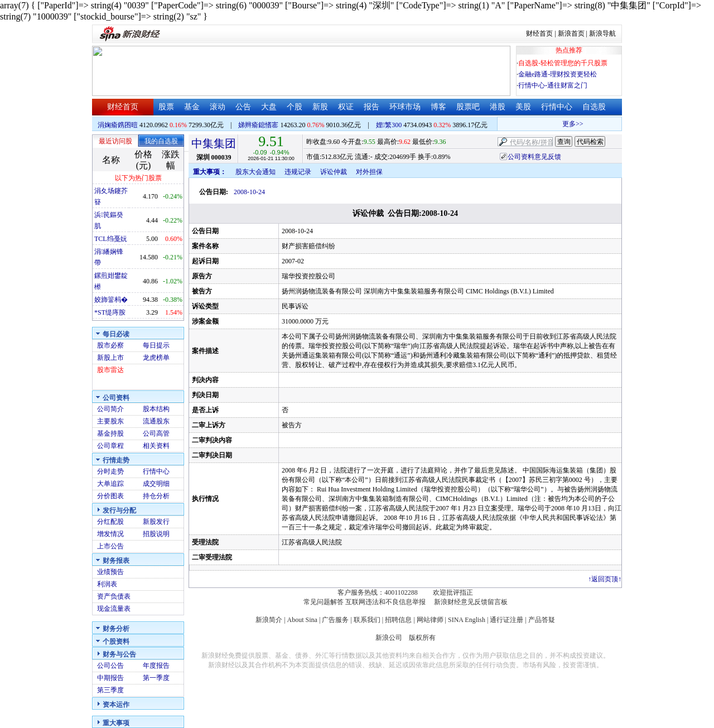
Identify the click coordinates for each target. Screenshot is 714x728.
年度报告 (156, 666)
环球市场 (405, 107)
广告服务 (335, 620)
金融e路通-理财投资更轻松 (558, 74)
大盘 (269, 107)
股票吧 (468, 107)
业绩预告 (110, 572)
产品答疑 (542, 620)
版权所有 (422, 638)
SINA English (467, 620)
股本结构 (156, 409)
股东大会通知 (255, 172)
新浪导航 (602, 33)
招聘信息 (398, 620)
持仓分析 (156, 496)
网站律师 (430, 620)
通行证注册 (506, 620)
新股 (320, 107)
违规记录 (298, 172)
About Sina (302, 620)
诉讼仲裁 (334, 172)
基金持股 (110, 433)
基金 (192, 107)
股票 (166, 107)
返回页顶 (605, 579)
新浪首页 (571, 33)
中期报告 (110, 678)
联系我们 (367, 620)
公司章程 (110, 446)
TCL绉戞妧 (111, 239)
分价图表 (110, 496)
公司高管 (156, 433)
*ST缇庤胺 (110, 312)
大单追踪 (110, 484)
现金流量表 (114, 609)
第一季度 (156, 678)
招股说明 (156, 534)
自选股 (594, 107)
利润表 (107, 584)
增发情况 (110, 534)
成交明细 (156, 484)
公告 (243, 107)
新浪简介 (269, 620)
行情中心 (557, 107)
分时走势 (110, 471)
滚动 (218, 107)
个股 (295, 107)
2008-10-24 (249, 192)
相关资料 (156, 446)
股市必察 (110, 345)
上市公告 (110, 546)
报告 (372, 107)
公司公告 (110, 666)
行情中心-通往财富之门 (553, 85)
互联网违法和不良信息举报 (385, 602)
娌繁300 (389, 125)
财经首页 (539, 33)
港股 (498, 107)
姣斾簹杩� (111, 300)
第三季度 (110, 690)
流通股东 (156, 421)
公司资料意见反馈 (534, 157)
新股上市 (110, 358)
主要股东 (110, 421)
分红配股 (110, 522)
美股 (523, 107)
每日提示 (156, 345)
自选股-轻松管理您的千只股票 (563, 63)
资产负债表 (114, 596)
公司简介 (110, 409)
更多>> (584, 124)
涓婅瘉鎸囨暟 (118, 125)
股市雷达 (110, 370)
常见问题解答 (324, 602)
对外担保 (369, 172)
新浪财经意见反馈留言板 (471, 602)
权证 (346, 107)
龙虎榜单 (156, 358)
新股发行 (156, 522)
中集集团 (214, 143)
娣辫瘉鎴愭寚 (258, 125)
